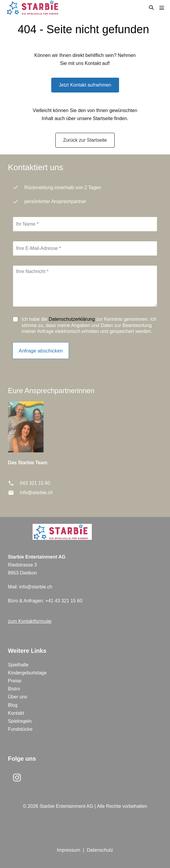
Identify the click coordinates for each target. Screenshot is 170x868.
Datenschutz (100, 850)
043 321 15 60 (35, 483)
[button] (151, 8)
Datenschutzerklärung (72, 319)
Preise (15, 681)
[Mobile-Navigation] (162, 8)
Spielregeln (20, 721)
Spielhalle (18, 665)
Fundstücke (20, 729)
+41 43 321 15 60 (64, 601)
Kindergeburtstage (27, 673)
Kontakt (16, 713)
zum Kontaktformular (30, 621)
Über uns (18, 697)
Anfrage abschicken (41, 351)
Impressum (69, 850)
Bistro (14, 689)
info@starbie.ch (36, 493)
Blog (13, 705)
